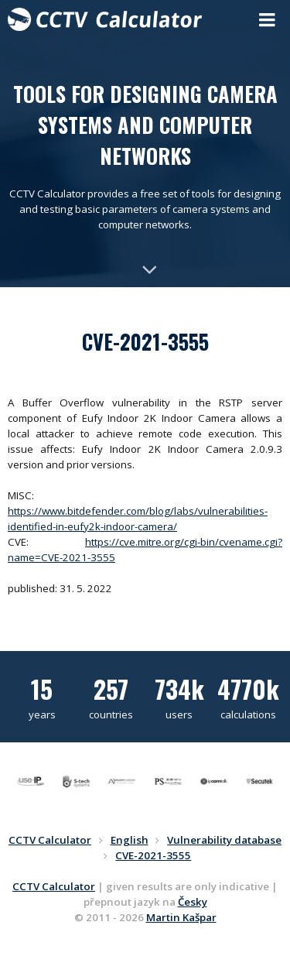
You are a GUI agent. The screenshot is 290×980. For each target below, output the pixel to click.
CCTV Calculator (54, 886)
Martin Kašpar (181, 917)
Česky (193, 902)
